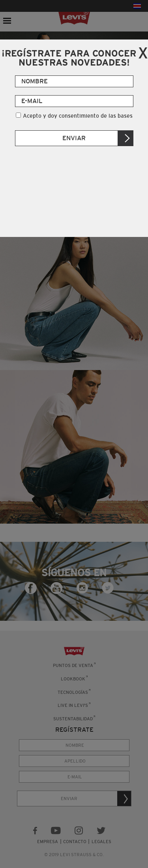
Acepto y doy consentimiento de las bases (78, 116)
